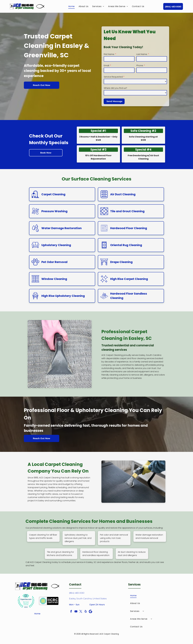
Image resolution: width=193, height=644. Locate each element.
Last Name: (142, 54)
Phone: (140, 66)
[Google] (91, 612)
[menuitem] (71, 6)
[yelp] (86, 612)
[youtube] (76, 612)
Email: (107, 66)
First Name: (109, 54)
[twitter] (81, 612)
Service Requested (113, 77)
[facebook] (71, 612)
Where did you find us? (115, 88)
